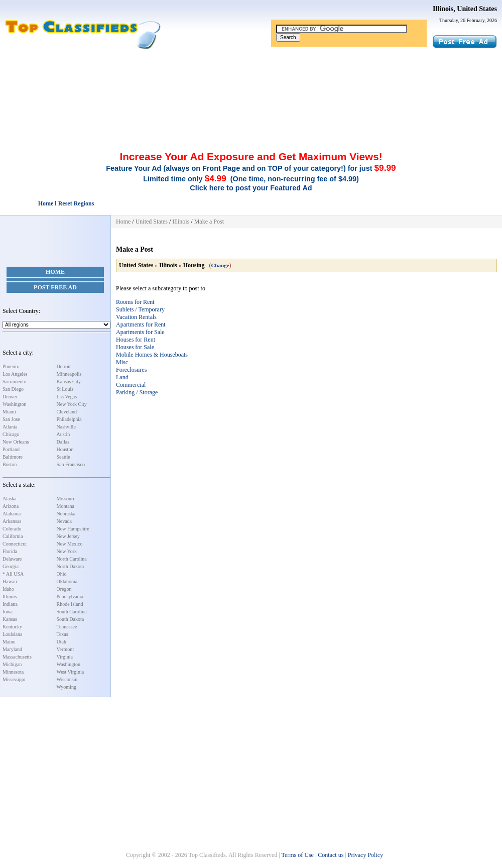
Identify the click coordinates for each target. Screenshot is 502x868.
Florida (10, 551)
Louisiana (12, 634)
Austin (64, 434)
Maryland (12, 649)
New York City (72, 404)
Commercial (131, 385)
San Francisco (71, 464)
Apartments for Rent (141, 324)
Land (122, 377)
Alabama (12, 514)
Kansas (10, 619)
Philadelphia (69, 419)
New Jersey (68, 536)
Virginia (65, 657)
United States (152, 222)
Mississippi (14, 679)
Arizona (11, 506)
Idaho (8, 589)
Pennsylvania (70, 596)
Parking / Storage (137, 392)
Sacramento (14, 382)
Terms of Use (297, 855)
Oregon (64, 589)
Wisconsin (67, 679)
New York (67, 551)
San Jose (11, 419)
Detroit (64, 366)
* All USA (13, 574)
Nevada (65, 521)
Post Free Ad (55, 287)
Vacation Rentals (136, 317)
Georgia (11, 566)
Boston (10, 464)
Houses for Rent (136, 340)
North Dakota (71, 566)
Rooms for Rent (135, 302)
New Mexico (70, 544)
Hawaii (10, 581)
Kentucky (12, 627)
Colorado (12, 529)
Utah (61, 642)
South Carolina (72, 612)
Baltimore (13, 457)
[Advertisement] (251, 77)
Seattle (64, 457)
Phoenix (11, 366)
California (13, 536)
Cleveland (67, 412)
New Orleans (16, 442)
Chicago (11, 434)
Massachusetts (17, 657)
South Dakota (71, 619)
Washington (15, 404)
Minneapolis (69, 374)
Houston (65, 449)
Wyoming (67, 687)
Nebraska (66, 514)
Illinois (10, 596)
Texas (62, 634)
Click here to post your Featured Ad (251, 188)
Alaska (10, 499)
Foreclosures (131, 370)
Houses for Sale (135, 347)
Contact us (331, 855)
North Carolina (72, 559)
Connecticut (15, 544)
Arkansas (12, 521)
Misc (122, 362)
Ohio (62, 574)
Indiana (10, 604)
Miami (9, 412)
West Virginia (71, 672)
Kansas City (69, 382)
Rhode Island (70, 604)
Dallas (63, 442)
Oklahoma (67, 581)
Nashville (66, 427)
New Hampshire (73, 529)
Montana (66, 506)
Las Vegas (67, 397)
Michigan (12, 664)
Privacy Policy (365, 855)
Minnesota (13, 672)
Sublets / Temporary (140, 309)
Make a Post (209, 222)
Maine (9, 642)
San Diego (13, 389)
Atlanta (10, 427)
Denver (10, 397)
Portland (11, 449)
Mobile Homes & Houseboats (152, 355)
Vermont (65, 649)
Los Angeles (15, 374)
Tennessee (67, 627)
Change (220, 265)
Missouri (66, 499)
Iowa (8, 612)
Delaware (12, 559)
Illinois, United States (465, 9)
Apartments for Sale (140, 332)
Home (55, 272)
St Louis (65, 389)
